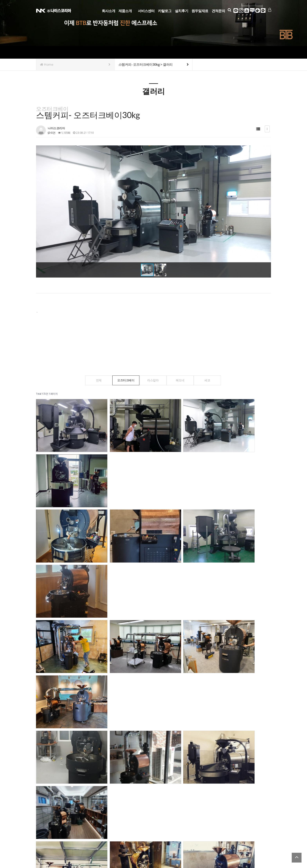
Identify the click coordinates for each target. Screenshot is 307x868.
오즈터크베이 (124, 380)
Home (75, 64)
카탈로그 (165, 10)
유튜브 (247, 11)
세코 (211, 380)
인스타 (241, 11)
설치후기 (181, 10)
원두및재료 (200, 10)
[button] (267, 211)
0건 (51, 133)
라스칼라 (153, 380)
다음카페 (263, 11)
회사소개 (108, 10)
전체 (95, 380)
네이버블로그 (252, 11)
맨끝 (78, 758)
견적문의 (218, 10)
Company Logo (54, 10)
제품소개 (125, 10)
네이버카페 (258, 11)
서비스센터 (146, 10)
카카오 (236, 11)
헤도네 (182, 380)
